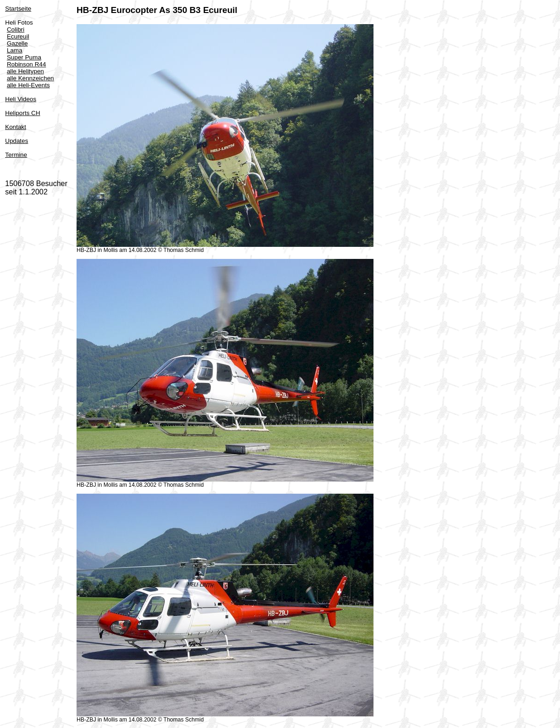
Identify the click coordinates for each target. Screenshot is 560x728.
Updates (17, 141)
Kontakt (16, 127)
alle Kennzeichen (31, 78)
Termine (16, 155)
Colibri (16, 29)
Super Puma (24, 57)
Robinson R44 (26, 64)
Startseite (18, 9)
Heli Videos (21, 99)
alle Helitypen (26, 71)
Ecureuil (18, 36)
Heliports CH (23, 113)
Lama (15, 50)
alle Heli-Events (29, 85)
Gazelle (17, 43)
